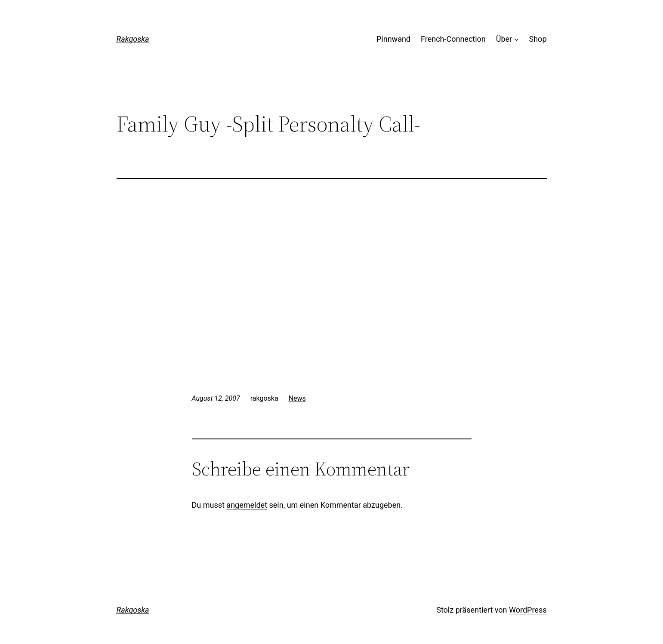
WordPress (528, 610)
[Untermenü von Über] (517, 39)
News (297, 398)
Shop (538, 39)
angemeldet (247, 505)
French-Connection (453, 39)
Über (504, 39)
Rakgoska (133, 39)
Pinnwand (393, 39)
